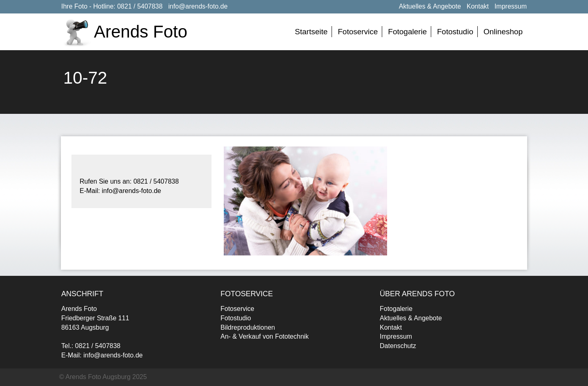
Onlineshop (503, 32)
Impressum (511, 6)
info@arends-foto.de (198, 6)
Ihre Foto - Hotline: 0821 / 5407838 (112, 6)
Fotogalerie (407, 32)
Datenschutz (398, 346)
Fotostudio (455, 32)
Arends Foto (141, 32)
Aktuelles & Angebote (430, 6)
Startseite (311, 32)
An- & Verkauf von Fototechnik (265, 336)
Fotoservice (358, 32)
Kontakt (478, 6)
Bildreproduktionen (248, 327)
